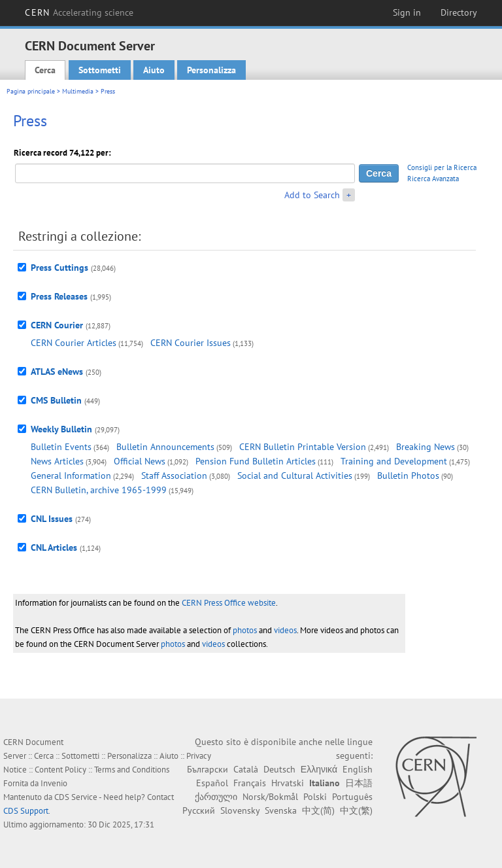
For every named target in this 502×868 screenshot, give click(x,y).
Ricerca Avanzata (433, 179)
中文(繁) (356, 810)
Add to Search (312, 195)
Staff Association (174, 476)
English (358, 769)
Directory (459, 12)
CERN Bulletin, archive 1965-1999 (99, 490)
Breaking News (426, 447)
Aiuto (154, 70)
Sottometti (100, 70)
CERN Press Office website (229, 603)
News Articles (57, 461)
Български (208, 769)
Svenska (281, 810)
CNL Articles (54, 547)
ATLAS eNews (57, 372)
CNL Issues (52, 519)
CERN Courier (57, 325)
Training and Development (394, 461)
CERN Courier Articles (74, 343)
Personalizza (211, 70)
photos (245, 630)
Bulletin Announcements (165, 447)
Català (246, 769)
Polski (315, 797)
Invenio (54, 783)
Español (212, 783)
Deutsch (279, 769)
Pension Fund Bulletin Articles (256, 461)
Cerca (45, 70)
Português (352, 797)
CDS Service (76, 797)
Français (250, 783)
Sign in (407, 12)
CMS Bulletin (56, 400)
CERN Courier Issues (191, 343)
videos (285, 630)
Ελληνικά (319, 769)
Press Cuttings (59, 268)
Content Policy (60, 770)
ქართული (216, 797)
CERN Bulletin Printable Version (303, 447)
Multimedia (78, 91)
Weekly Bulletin (61, 429)
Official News (140, 461)
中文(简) (318, 810)
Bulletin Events (61, 447)
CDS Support (26, 811)
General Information (71, 476)
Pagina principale (31, 91)
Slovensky (240, 810)
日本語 (359, 783)
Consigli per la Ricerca (442, 167)
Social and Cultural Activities (295, 476)
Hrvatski (288, 783)
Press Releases (59, 296)
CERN (79, 12)
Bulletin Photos (408, 476)
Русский (199, 810)
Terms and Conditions (132, 770)
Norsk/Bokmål (270, 797)
